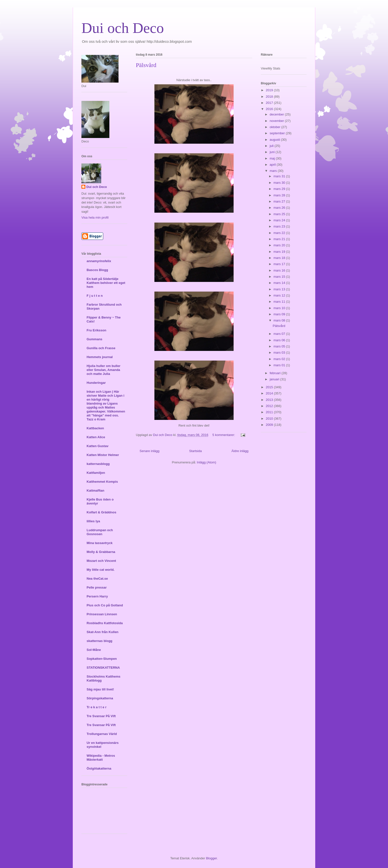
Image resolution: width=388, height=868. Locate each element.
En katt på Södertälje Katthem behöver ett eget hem (106, 283)
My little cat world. (101, 570)
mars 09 (280, 314)
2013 (270, 400)
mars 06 (280, 340)
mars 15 (280, 277)
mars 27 (280, 201)
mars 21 (280, 239)
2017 (270, 103)
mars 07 (280, 334)
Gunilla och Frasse (101, 348)
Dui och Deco (123, 28)
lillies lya (93, 521)
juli (272, 146)
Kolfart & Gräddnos (101, 512)
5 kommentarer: (224, 435)
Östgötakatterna (99, 768)
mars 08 (280, 320)
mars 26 (280, 208)
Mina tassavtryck (100, 543)
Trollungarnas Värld (102, 734)
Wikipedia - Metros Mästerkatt (101, 758)
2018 (270, 97)
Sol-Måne (94, 650)
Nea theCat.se (97, 579)
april (273, 165)
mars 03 (280, 353)
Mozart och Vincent (101, 561)
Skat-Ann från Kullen (103, 632)
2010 (270, 419)
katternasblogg (98, 464)
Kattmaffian (96, 491)
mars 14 (280, 283)
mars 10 (280, 308)
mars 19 (280, 252)
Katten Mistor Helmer (103, 455)
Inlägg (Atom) (207, 462)
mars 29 (280, 189)
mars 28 (280, 195)
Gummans (95, 339)
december (277, 114)
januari (275, 379)
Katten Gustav (97, 446)
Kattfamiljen (96, 473)
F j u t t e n (95, 296)
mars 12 (280, 295)
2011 (270, 412)
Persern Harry (97, 596)
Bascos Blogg (97, 270)
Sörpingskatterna (100, 698)
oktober (276, 127)
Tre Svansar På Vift (101, 716)
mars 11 (280, 302)
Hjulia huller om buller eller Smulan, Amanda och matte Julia (104, 370)
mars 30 (280, 183)
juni (273, 152)
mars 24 (280, 220)
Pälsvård (146, 65)
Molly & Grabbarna (101, 552)
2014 (270, 393)
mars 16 (280, 270)
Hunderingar (96, 383)
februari (276, 373)
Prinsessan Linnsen (102, 614)
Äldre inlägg (240, 451)
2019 (270, 90)
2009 (270, 425)
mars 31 (280, 176)
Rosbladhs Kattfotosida (105, 623)
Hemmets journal (100, 357)
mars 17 (280, 264)
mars (274, 171)
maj (273, 158)
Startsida (195, 451)
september (278, 133)
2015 (270, 387)
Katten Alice (96, 437)
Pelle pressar (97, 587)
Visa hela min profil (95, 217)
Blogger (211, 858)
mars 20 (280, 245)
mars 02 (280, 359)
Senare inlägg (149, 451)
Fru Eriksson (96, 330)
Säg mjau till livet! (100, 689)
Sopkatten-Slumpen (102, 659)
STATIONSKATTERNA (103, 668)
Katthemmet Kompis (102, 482)
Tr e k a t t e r (97, 707)
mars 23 (280, 226)
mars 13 (280, 289)
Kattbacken (95, 428)
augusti (275, 140)
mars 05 (280, 346)
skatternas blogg (99, 641)
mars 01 (280, 365)
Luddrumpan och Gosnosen (100, 532)
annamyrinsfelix (99, 261)
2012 (270, 406)
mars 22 (280, 233)
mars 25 (280, 214)
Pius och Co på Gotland (105, 605)
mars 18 (280, 258)
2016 (270, 109)
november (277, 121)
